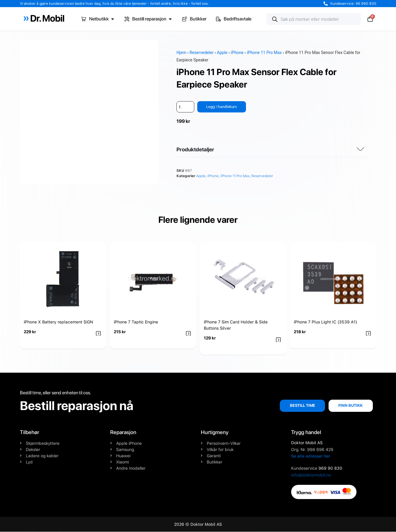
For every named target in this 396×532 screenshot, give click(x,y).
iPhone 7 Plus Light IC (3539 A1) (325, 322)
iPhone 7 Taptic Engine (136, 322)
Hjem (181, 53)
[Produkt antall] (185, 107)
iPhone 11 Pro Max (264, 53)
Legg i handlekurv (222, 107)
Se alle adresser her (311, 456)
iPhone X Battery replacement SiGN (58, 322)
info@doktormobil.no (311, 475)
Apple (222, 53)
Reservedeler (202, 53)
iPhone (237, 53)
